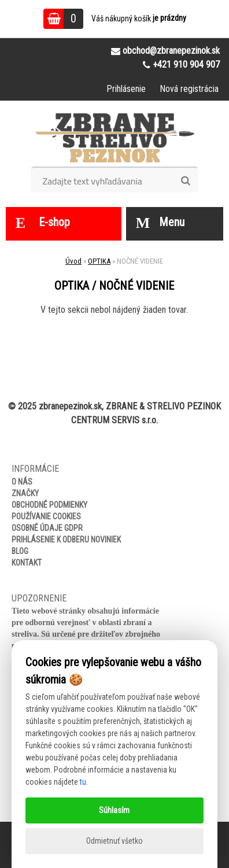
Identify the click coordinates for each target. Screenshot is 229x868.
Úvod (73, 261)
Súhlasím (114, 810)
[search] (185, 181)
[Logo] (115, 138)
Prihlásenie (126, 89)
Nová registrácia (189, 89)
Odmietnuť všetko (114, 841)
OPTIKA (99, 261)
